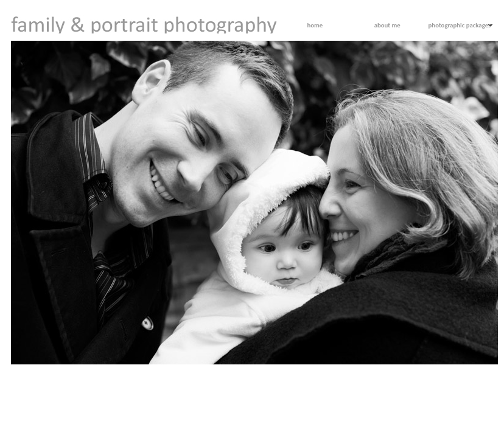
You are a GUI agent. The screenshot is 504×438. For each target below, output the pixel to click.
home (315, 25)
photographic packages (460, 25)
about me (387, 25)
